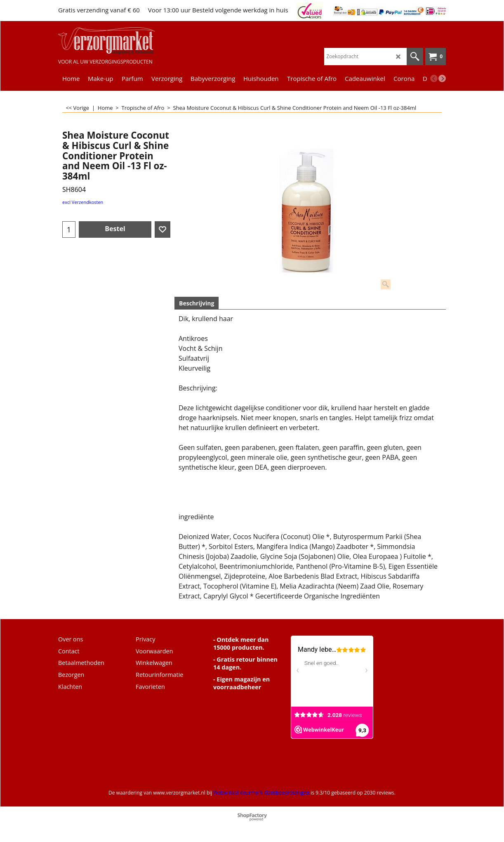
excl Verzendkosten (83, 202)
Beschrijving (197, 303)
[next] (442, 78)
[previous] (434, 78)
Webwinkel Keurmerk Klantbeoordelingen (261, 793)
